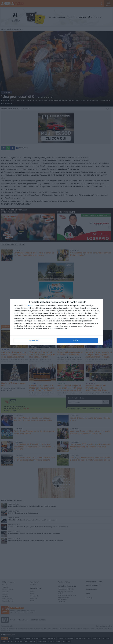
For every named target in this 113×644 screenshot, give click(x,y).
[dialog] (57, 322)
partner (30, 306)
